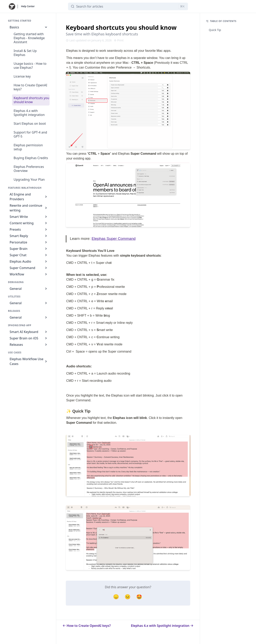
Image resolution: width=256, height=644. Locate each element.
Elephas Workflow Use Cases (29, 361)
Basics (29, 27)
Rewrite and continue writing (29, 208)
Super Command (29, 268)
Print (119, 40)
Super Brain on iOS (29, 338)
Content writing (29, 223)
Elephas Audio (29, 261)
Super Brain (29, 249)
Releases (29, 345)
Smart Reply (29, 236)
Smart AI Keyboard (29, 332)
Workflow (29, 274)
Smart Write (29, 217)
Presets (29, 229)
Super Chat (29, 255)
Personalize (29, 242)
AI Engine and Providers (29, 197)
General (29, 289)
